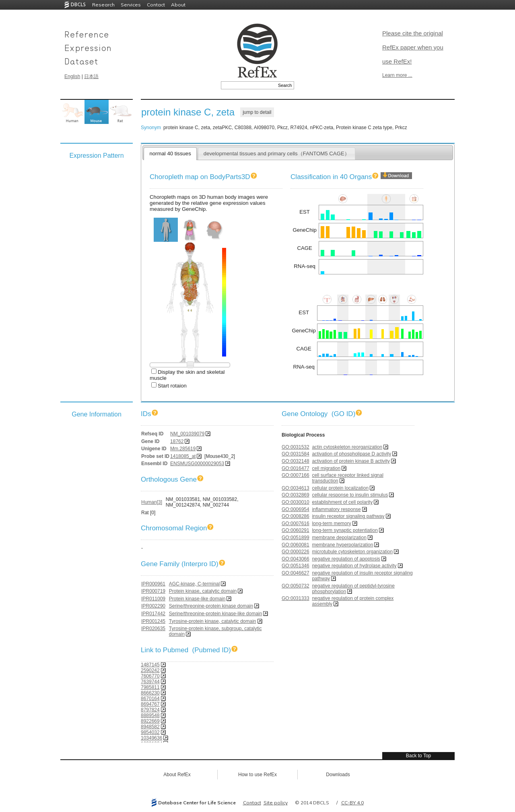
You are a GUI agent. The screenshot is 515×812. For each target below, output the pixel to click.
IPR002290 (153, 606)
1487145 (150, 665)
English (72, 76)
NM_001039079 (187, 434)
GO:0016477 (296, 468)
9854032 (150, 732)
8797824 (150, 710)
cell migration (326, 468)
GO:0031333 (296, 598)
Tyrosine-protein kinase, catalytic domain (213, 621)
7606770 (150, 676)
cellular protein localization (340, 488)
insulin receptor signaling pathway (348, 516)
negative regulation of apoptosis (346, 559)
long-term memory (331, 523)
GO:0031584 (296, 454)
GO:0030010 (296, 502)
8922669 (150, 721)
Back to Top (418, 756)
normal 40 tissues (170, 154)
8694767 (150, 704)
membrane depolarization (339, 538)
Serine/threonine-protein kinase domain (211, 606)
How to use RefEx (257, 775)
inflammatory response (336, 509)
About (178, 5)
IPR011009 (153, 599)
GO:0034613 (296, 488)
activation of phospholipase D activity (351, 454)
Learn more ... (397, 75)
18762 (177, 441)
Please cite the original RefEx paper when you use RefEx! (413, 47)
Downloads (338, 775)
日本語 (91, 76)
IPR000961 (153, 584)
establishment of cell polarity (342, 502)
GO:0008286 (296, 516)
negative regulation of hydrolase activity (354, 566)
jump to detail (257, 112)
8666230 (150, 693)
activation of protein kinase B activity (351, 461)
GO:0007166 (296, 475)
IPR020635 (153, 629)
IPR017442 (153, 614)
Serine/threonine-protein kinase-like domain (215, 614)
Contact (156, 5)
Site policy (276, 803)
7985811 (150, 687)
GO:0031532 (296, 447)
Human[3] (152, 502)
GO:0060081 (296, 545)
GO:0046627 (296, 573)
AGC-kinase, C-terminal (195, 584)
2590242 (150, 670)
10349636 (151, 738)
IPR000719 (153, 591)
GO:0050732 (296, 586)
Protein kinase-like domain (197, 599)
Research (103, 5)
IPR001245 (153, 621)
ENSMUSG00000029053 (197, 464)
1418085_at (183, 456)
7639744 (150, 682)
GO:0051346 (296, 566)
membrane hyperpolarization (342, 545)
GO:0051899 (296, 538)
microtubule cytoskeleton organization (352, 552)
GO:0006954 (296, 509)
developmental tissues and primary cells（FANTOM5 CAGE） (277, 154)
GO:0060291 (296, 530)
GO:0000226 (296, 552)
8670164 (150, 699)
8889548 (150, 715)
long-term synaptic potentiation (345, 530)
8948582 (150, 727)
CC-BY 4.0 (352, 803)
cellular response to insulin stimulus (350, 495)
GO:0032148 (296, 461)
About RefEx (177, 775)
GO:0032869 (296, 495)
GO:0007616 (296, 523)
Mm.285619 (183, 449)
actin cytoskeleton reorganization (347, 447)
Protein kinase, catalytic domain (203, 591)
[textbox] (248, 85)
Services (131, 5)
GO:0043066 (296, 559)
